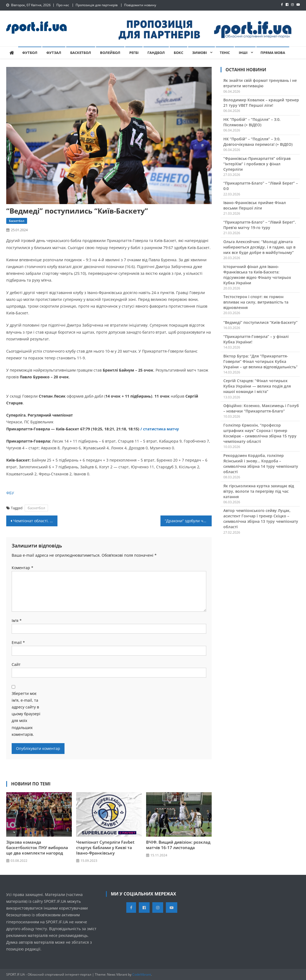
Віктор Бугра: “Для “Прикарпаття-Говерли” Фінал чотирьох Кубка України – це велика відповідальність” (260, 361)
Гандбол (156, 53)
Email (18, 642)
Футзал (54, 53)
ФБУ (10, 493)
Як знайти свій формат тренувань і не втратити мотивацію (260, 83)
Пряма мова (273, 53)
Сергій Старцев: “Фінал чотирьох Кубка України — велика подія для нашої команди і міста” (257, 386)
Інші (243, 53)
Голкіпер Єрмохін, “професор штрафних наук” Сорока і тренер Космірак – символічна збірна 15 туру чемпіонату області (260, 433)
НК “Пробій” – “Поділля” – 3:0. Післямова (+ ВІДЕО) (252, 122)
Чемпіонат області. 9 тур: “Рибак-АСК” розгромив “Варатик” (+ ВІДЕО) (36, 521)
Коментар (22, 568)
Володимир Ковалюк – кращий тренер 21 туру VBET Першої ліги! (261, 103)
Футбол (30, 53)
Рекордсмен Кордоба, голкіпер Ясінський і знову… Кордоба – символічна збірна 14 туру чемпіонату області (261, 464)
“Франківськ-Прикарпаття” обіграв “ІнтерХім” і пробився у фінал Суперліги (257, 164)
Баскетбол (81, 53)
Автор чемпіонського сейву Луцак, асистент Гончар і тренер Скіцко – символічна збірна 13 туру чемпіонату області (261, 519)
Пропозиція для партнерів (97, 5)
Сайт (16, 664)
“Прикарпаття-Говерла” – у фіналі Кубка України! (256, 339)
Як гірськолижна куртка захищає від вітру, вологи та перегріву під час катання (259, 491)
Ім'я (17, 620)
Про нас (63, 5)
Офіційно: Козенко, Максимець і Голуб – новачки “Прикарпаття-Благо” (261, 408)
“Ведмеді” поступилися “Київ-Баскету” (260, 322)
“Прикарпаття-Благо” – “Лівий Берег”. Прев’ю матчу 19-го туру (260, 225)
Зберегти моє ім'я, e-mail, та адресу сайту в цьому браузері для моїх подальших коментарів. (26, 714)
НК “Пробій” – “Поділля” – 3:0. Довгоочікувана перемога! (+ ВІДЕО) (258, 142)
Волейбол (110, 53)
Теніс (225, 53)
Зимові (199, 53)
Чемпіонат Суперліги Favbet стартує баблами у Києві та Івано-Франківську (105, 847)
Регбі (134, 53)
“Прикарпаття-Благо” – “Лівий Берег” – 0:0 (261, 186)
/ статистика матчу (160, 429)
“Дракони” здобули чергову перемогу (188, 521)
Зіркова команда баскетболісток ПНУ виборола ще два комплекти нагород (37, 847)
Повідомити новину (140, 5)
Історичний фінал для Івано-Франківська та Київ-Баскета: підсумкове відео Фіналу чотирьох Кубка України (257, 275)
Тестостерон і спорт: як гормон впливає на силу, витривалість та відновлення (256, 302)
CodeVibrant (142, 974)
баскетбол (36, 508)
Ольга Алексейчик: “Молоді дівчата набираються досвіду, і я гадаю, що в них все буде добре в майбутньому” (259, 247)
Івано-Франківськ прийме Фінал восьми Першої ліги (255, 205)
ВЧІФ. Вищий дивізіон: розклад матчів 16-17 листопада (178, 845)
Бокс (178, 53)
